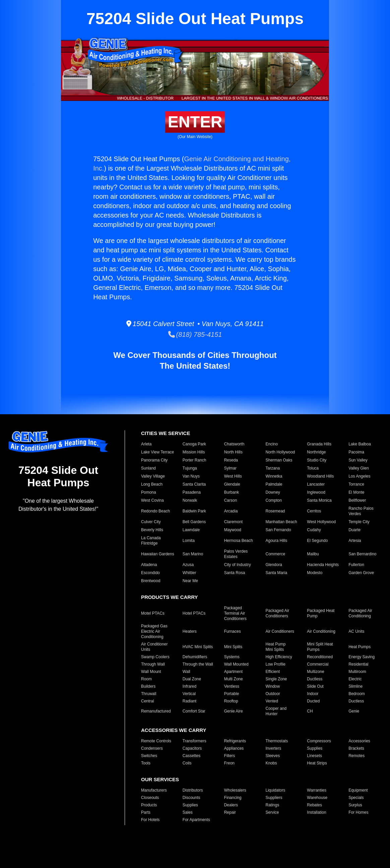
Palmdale (274, 484)
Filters (230, 756)
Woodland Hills (320, 476)
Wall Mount (151, 672)
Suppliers (274, 798)
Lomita (189, 541)
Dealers (231, 805)
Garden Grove (361, 573)
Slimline (355, 686)
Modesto (315, 573)
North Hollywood (280, 452)
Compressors (319, 741)
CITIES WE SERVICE (166, 433)
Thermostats (277, 741)
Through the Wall (198, 664)
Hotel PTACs (194, 613)
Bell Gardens (194, 522)
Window (273, 686)
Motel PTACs (153, 613)
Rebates (314, 805)
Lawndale (191, 530)
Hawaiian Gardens (158, 554)
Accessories (359, 741)
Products (149, 805)
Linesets (314, 756)
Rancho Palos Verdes (361, 511)
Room (146, 679)
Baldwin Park (194, 511)
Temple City (359, 522)
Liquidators (276, 790)
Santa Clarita (194, 484)
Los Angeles (359, 476)
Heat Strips (317, 763)
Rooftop (231, 701)
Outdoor (273, 694)
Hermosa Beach (239, 541)
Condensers (152, 748)
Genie (354, 711)
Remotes (356, 756)
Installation (316, 812)
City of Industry (238, 565)
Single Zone (276, 679)
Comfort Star (194, 711)
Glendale (232, 484)
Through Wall (153, 664)
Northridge (316, 452)
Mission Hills (194, 452)
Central (148, 701)
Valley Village (153, 476)
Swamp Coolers (155, 657)
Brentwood (151, 581)
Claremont (233, 522)
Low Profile (276, 664)
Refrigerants (235, 741)
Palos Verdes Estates (236, 554)
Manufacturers (154, 790)
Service (272, 812)
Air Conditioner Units (154, 647)
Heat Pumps (360, 647)
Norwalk (190, 500)
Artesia (355, 541)
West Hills (233, 476)
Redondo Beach (155, 511)
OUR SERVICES (160, 779)
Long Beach (152, 484)
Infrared (189, 686)
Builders (148, 686)
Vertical (189, 694)
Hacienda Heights (323, 565)
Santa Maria (277, 573)
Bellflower (357, 500)
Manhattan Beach (281, 522)
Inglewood (316, 492)
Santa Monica (319, 500)
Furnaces (233, 631)
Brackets (356, 748)
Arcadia (231, 511)
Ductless (315, 679)
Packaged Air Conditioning (360, 613)
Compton (274, 500)
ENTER (195, 122)
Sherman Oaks (279, 460)
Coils (187, 763)
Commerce (276, 554)
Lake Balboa (360, 444)
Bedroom (357, 694)
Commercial (318, 664)
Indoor (313, 694)
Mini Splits (233, 647)
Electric (355, 679)
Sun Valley (358, 460)
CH (310, 711)
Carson (231, 500)
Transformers (194, 741)
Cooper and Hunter (276, 711)
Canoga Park (194, 444)
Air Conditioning (321, 631)
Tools (146, 763)
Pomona (149, 492)
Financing (233, 798)
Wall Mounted (236, 664)
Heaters (190, 631)
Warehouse (317, 798)
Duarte (354, 530)
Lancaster (316, 484)
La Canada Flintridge (151, 541)
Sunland (148, 468)
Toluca (313, 468)
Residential (358, 664)
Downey (273, 492)
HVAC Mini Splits (198, 647)
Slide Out (315, 686)
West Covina (152, 500)
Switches (149, 756)
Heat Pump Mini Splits (276, 647)
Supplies (315, 748)
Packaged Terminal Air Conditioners (235, 613)
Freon (229, 763)
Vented (272, 701)
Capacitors (192, 748)
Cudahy (314, 530)
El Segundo (317, 541)
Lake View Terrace (157, 452)
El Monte (356, 492)
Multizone (315, 672)
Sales (188, 812)
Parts (146, 812)
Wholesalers (235, 790)
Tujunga (190, 468)
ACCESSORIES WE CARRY (174, 730)
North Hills (233, 452)
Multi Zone (234, 679)
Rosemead (275, 511)
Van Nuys (191, 476)
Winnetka (274, 476)
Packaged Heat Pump (321, 613)
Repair (230, 812)
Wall (186, 672)
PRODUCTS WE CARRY (169, 597)
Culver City (151, 522)
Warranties (317, 790)
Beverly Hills (152, 530)
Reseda (231, 460)
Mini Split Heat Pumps (320, 647)
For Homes (358, 812)
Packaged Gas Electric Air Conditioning (154, 631)
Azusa (188, 565)
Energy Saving (362, 657)
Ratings (273, 805)
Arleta (146, 444)
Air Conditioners (280, 631)
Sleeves (273, 756)
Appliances (234, 748)
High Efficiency (279, 657)
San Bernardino (362, 554)
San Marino (193, 554)
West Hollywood (321, 522)
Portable (232, 694)
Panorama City (154, 460)
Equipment (358, 790)
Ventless (232, 686)
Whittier (189, 573)
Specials (356, 798)
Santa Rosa (235, 573)
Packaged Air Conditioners (278, 613)
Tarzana (273, 468)
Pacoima (356, 452)
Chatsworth (234, 444)
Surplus (355, 805)
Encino (272, 444)
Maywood (233, 530)
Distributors (193, 790)
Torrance (356, 484)
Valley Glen (359, 468)
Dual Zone (192, 679)
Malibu (313, 554)
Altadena (149, 565)
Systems (232, 657)
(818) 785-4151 (195, 334)
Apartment (233, 672)
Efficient (273, 672)
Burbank (232, 492)
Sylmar (230, 468)
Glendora (274, 565)
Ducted (313, 701)
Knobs (271, 763)
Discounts (191, 798)
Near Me (190, 581)
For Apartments (196, 820)
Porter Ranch (194, 460)
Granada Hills (319, 444)
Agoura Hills (277, 541)
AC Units (356, 631)
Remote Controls (156, 741)
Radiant (189, 701)
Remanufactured (156, 711)
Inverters (274, 748)
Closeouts (150, 798)
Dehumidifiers (195, 657)
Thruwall (149, 694)
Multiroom (357, 672)
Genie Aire (234, 711)
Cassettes (191, 756)
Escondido (150, 573)
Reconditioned (320, 657)
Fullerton (356, 565)
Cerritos (314, 511)
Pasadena (192, 492)
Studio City (317, 460)
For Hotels (150, 820)
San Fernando (278, 530)
